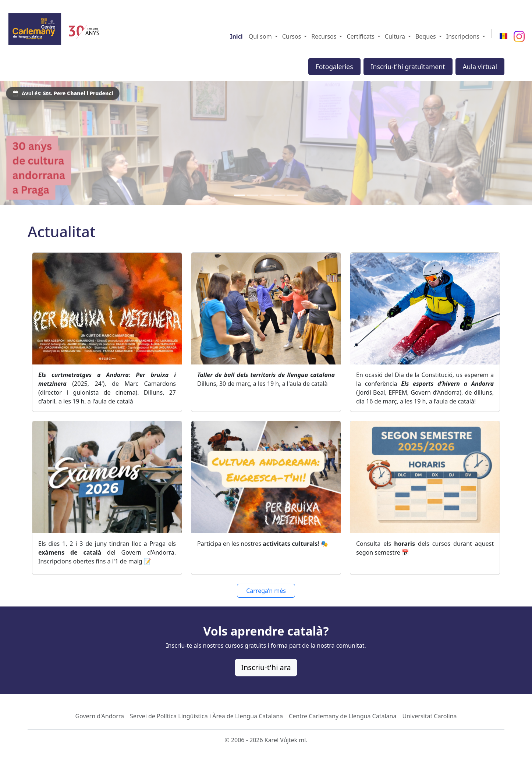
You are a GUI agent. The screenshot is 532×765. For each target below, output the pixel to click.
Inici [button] (236, 36)
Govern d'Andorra (100, 716)
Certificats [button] (360, 36)
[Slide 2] (253, 195)
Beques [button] (426, 36)
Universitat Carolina (429, 716)
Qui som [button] (260, 36)
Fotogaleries (334, 67)
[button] (276, 36)
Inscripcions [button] (463, 36)
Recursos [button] (324, 36)
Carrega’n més (266, 591)
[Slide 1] (240, 195)
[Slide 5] (292, 195)
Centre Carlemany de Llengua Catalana (343, 716)
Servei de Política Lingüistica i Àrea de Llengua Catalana (206, 716)
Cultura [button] (395, 36)
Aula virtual (480, 67)
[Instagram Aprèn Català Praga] (519, 36)
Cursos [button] (292, 36)
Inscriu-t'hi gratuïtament (408, 67)
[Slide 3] (266, 195)
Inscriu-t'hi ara (266, 667)
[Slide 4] (279, 195)
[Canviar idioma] (503, 36)
